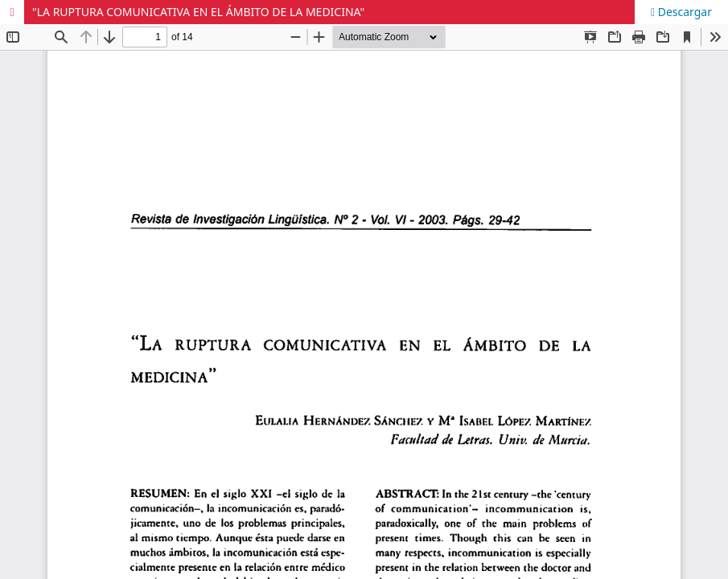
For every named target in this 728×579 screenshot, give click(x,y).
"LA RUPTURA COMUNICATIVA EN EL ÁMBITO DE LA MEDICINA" (198, 12)
